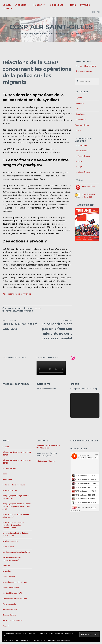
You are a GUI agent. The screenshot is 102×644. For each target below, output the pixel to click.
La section (21, 5)
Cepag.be (79, 167)
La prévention (8, 547)
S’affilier (85, 5)
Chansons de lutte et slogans (15, 599)
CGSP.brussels (81, 151)
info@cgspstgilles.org (46, 461)
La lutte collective (10, 490)
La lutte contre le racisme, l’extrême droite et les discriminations (13, 525)
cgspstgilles (34, 308)
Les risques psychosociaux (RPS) (16, 552)
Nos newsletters (9, 615)
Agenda (79, 98)
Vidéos (29, 311)
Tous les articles (15, 311)
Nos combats (56, 5)
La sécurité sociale (10, 541)
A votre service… (9, 577)
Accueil (7, 5)
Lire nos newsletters (84, 71)
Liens (73, 5)
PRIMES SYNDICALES (11, 588)
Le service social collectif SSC (15, 582)
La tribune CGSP (9, 468)
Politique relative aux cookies (59, 640)
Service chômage (83, 172)
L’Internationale (9, 604)
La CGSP (38, 5)
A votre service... (88, 186)
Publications (81, 120)
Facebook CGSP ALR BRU (16, 384)
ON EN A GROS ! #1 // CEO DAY (20, 325)
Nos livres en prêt (10, 609)
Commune (80, 103)
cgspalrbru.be (81, 145)
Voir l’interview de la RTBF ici (17, 294)
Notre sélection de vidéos (13, 620)
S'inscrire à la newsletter (86, 66)
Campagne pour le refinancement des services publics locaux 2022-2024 (17, 506)
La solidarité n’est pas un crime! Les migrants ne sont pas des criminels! (55, 330)
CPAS (78, 109)
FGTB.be (79, 161)
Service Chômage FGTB (12, 593)
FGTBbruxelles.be (83, 156)
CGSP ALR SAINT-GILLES (51, 27)
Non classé (80, 114)
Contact (7, 8)
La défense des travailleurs (14, 485)
